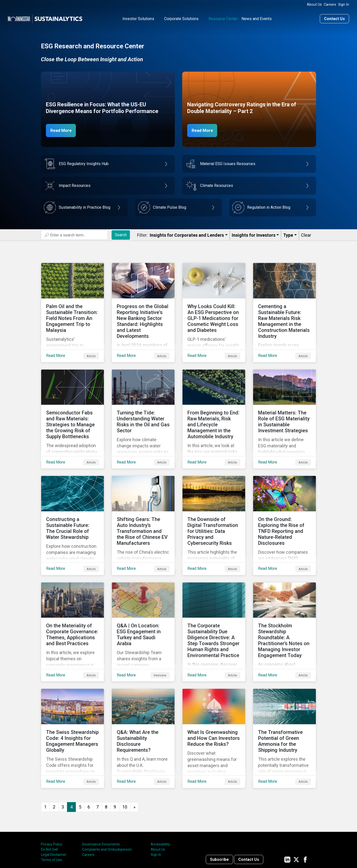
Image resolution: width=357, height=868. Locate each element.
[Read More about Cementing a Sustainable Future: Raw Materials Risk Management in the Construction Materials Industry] (284, 308)
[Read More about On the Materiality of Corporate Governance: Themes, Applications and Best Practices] (73, 604)
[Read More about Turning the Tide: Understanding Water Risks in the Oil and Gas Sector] (143, 407)
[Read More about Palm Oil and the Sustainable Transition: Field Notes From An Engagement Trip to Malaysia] (73, 308)
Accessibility (160, 805)
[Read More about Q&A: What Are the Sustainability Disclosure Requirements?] (143, 703)
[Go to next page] (134, 767)
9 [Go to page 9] (115, 767)
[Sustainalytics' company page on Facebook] (305, 820)
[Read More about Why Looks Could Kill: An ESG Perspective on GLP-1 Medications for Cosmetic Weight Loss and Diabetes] (214, 308)
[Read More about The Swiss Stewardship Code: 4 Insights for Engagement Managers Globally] (73, 703)
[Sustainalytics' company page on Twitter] (296, 820)
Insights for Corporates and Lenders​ (187, 235)
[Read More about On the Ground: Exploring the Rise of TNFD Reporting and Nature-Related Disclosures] (284, 505)
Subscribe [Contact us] (219, 820)
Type (288, 235)
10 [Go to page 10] (125, 767)
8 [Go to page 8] (106, 767)
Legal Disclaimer (54, 815)
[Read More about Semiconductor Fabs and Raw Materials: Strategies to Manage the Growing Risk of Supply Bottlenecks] (73, 407)
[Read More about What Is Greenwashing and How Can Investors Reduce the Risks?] (214, 703)
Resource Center (223, 18)
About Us (314, 5)
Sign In (344, 5)
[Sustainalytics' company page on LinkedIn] (287, 820)
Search (121, 234)
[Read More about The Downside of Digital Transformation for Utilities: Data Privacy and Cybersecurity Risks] (214, 505)
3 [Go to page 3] (63, 767)
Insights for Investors (254, 235)
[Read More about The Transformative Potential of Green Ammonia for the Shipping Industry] (284, 703)
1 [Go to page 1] (45, 767)
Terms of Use (51, 820)
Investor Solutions (138, 18)
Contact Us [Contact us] (334, 18)
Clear (306, 235)
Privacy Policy (52, 805)
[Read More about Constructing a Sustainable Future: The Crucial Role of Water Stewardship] (73, 505)
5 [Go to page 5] (80, 767)
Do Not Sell (49, 810)
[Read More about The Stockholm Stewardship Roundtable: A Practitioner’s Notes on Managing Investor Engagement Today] (284, 604)
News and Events (257, 18)
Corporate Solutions (181, 18)
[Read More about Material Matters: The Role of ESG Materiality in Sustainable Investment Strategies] (284, 407)
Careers (330, 5)
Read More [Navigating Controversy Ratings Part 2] (204, 130)
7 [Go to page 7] (97, 767)
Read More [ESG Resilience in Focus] (62, 130)
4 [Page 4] (71, 767)
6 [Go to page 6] (89, 767)
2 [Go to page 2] (54, 767)
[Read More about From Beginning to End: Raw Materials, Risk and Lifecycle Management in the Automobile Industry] (214, 407)
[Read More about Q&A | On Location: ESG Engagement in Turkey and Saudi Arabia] (143, 604)
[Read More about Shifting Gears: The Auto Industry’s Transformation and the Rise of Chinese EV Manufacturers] (143, 505)
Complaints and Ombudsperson (107, 810)
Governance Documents (101, 805)
